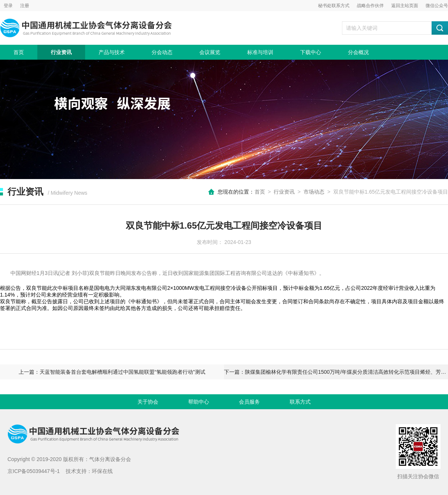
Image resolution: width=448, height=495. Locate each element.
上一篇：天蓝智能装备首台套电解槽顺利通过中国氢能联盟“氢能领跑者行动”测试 (112, 372)
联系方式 (300, 402)
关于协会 (148, 402)
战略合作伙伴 (370, 6)
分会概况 (358, 52)
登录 (8, 6)
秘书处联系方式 (334, 6)
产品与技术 (112, 52)
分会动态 (162, 52)
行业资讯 (61, 52)
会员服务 (249, 402)
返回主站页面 (405, 6)
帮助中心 (199, 402)
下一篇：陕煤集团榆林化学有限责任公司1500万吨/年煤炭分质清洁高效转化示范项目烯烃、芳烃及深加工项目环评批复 (336, 372)
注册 (25, 6)
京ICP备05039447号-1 (34, 471)
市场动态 (314, 192)
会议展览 (210, 52)
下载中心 (311, 52)
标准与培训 (260, 52)
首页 (19, 52)
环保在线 (102, 471)
